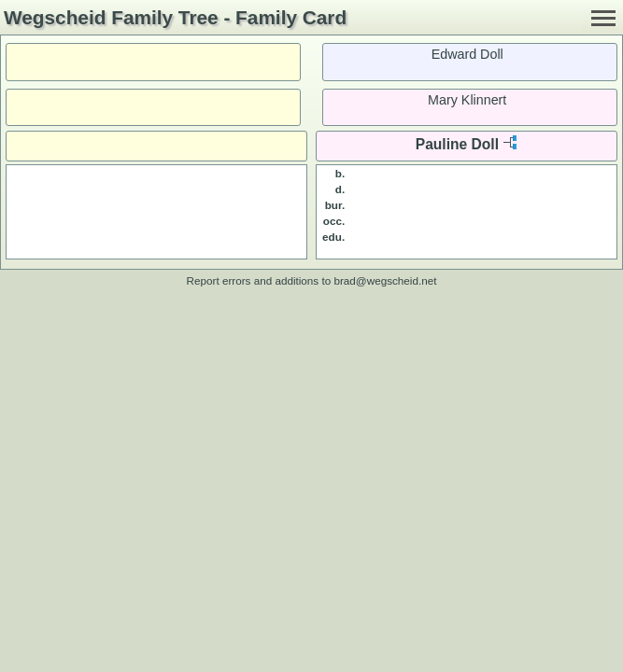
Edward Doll (467, 54)
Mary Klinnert (467, 100)
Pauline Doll (457, 144)
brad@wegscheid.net (385, 280)
